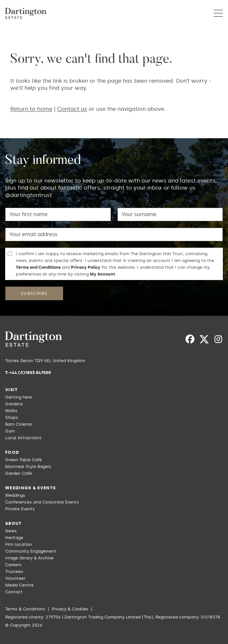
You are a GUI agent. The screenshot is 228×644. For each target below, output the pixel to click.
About (14, 523)
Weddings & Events (30, 488)
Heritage (14, 538)
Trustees (14, 571)
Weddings (15, 495)
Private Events (20, 509)
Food (12, 452)
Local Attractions (23, 438)
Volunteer (15, 578)
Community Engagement (31, 551)
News (11, 531)
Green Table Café (24, 460)
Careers (13, 565)
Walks (11, 411)
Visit (12, 390)
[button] (218, 13)
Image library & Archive (29, 558)
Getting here (19, 397)
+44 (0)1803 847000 (30, 373)
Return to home (31, 109)
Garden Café (19, 473)
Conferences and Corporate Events (42, 502)
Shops (12, 417)
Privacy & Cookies (70, 609)
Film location (19, 544)
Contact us (72, 109)
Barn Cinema (18, 424)
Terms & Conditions (25, 609)
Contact (14, 592)
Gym (10, 431)
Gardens (14, 404)
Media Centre (19, 585)
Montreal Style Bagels (28, 467)
